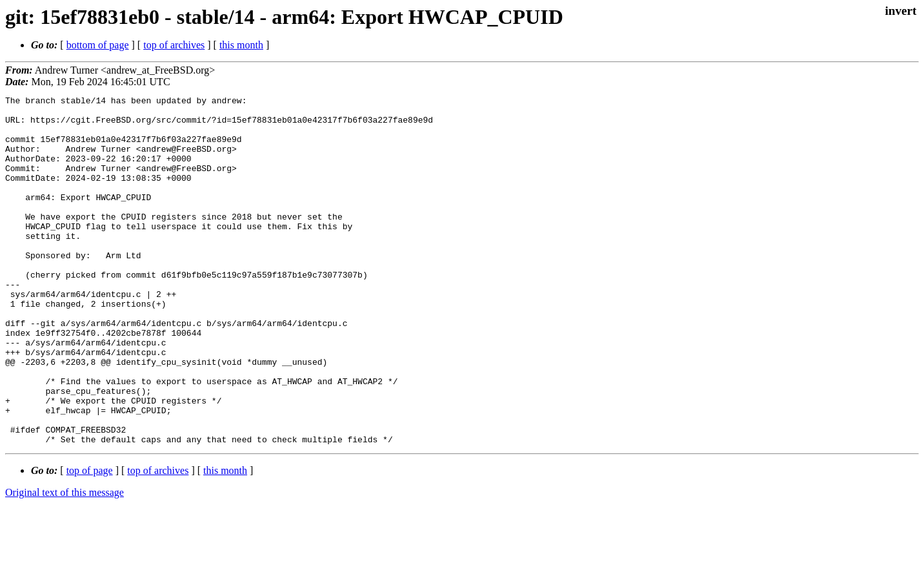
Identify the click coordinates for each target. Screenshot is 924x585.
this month (241, 45)
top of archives (174, 45)
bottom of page (98, 45)
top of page (90, 540)
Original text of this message (65, 562)
